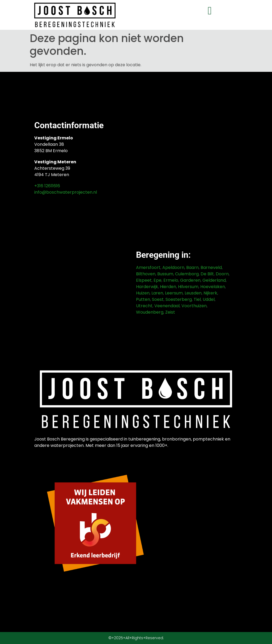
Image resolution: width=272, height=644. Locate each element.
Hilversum (188, 287)
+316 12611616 (47, 186)
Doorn (222, 274)
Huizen (143, 293)
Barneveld (211, 267)
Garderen (190, 280)
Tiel (197, 299)
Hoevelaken (213, 287)
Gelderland (214, 280)
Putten (143, 299)
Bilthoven (146, 274)
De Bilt (207, 274)
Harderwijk (147, 287)
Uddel (209, 299)
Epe (158, 280)
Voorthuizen (194, 306)
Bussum (165, 274)
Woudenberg (150, 312)
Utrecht (144, 306)
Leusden (193, 293)
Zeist (170, 312)
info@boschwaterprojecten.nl (66, 192)
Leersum (174, 293)
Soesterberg (179, 299)
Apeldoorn (173, 267)
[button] (210, 11)
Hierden (168, 287)
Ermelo (171, 280)
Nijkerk (210, 293)
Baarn (192, 267)
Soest (158, 299)
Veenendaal (167, 306)
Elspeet (144, 280)
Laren (157, 293)
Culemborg (187, 274)
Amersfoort (148, 267)
